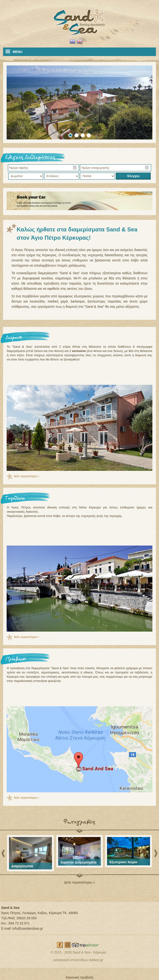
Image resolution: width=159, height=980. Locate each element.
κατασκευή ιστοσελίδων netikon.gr (78, 960)
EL (73, 41)
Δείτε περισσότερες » (79, 882)
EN (80, 41)
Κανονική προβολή (79, 977)
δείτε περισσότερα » (26, 476)
